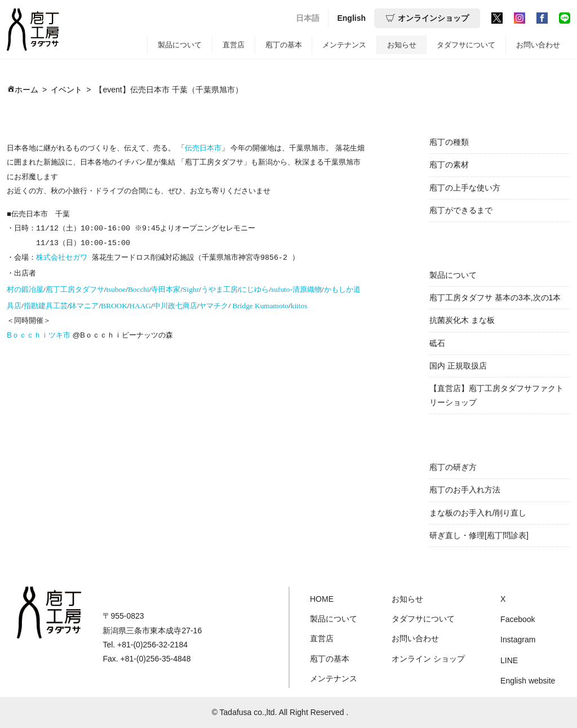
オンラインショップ (427, 18)
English (351, 18)
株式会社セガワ (62, 256)
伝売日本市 (203, 148)
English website (528, 681)
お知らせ (402, 45)
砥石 (437, 343)
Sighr (191, 288)
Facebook (518, 619)
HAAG (140, 304)
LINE (509, 660)
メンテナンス (344, 45)
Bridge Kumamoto (260, 304)
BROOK (114, 304)
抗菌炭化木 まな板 (462, 320)
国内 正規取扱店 (458, 366)
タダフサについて (466, 45)
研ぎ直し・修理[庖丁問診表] (479, 535)
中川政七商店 (175, 304)
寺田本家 (166, 288)
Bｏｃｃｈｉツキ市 (39, 333)
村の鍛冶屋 (25, 288)
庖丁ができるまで (461, 210)
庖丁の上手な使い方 (465, 188)
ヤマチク (214, 304)
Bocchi (139, 288)
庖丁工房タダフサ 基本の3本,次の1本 (495, 298)
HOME (322, 599)
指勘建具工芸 (46, 304)
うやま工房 (219, 288)
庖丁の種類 (449, 142)
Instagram (518, 640)
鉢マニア (84, 304)
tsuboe (116, 288)
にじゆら (254, 288)
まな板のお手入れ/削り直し (478, 513)
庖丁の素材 (449, 165)
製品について (180, 45)
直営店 (234, 45)
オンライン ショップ (428, 659)
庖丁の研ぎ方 (453, 467)
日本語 (308, 18)
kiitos (299, 304)
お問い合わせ (538, 45)
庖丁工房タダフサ (75, 288)
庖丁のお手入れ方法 (465, 490)
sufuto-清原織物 (296, 288)
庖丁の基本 (284, 45)
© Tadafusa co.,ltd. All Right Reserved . (280, 712)
